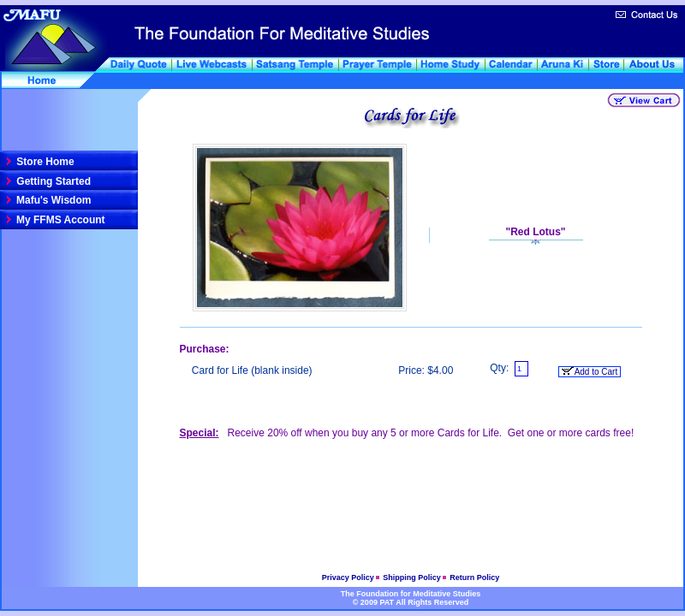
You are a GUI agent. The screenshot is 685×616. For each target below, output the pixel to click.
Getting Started (52, 181)
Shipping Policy (413, 577)
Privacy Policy (349, 577)
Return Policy (474, 577)
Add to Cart (590, 371)
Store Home (44, 162)
